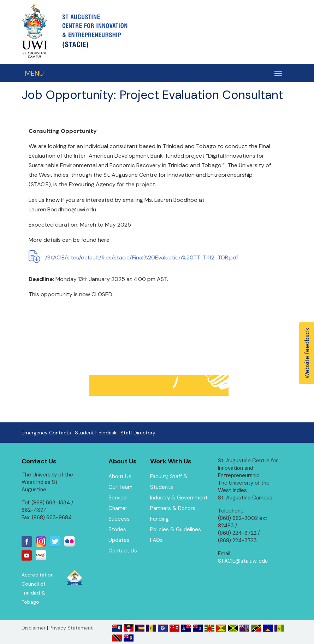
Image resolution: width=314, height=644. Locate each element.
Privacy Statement (71, 628)
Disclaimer (34, 628)
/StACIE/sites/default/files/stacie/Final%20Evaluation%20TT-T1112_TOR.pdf (142, 257)
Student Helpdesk (96, 433)
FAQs (156, 540)
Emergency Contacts (46, 433)
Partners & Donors (173, 508)
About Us (120, 476)
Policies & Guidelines (176, 529)
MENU (34, 73)
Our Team (120, 487)
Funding (159, 519)
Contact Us (123, 551)
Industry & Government (179, 498)
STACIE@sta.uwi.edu (243, 561)
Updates (119, 540)
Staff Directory (138, 433)
